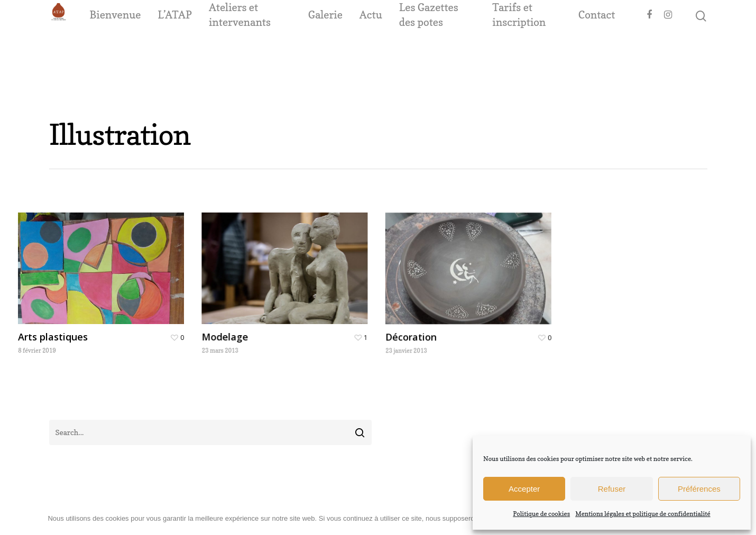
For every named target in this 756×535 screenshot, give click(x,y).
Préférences (699, 489)
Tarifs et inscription (534, 49)
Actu (403, 49)
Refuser (612, 489)
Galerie (357, 49)
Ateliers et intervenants (289, 49)
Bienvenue (165, 49)
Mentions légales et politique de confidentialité (643, 514)
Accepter (524, 489)
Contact (597, 49)
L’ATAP (224, 49)
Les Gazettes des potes (460, 49)
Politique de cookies (541, 514)
